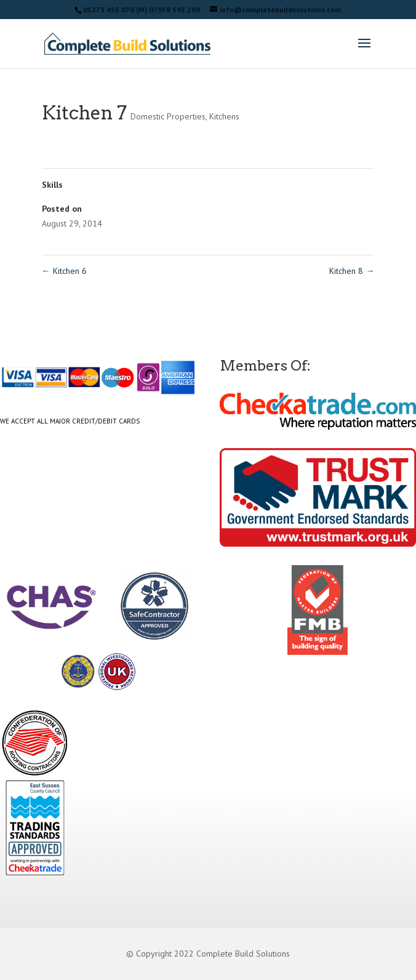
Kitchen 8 (352, 271)
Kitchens (224, 116)
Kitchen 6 (64, 271)
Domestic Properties (168, 116)
